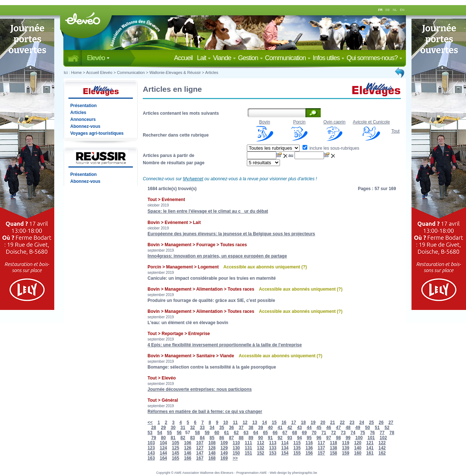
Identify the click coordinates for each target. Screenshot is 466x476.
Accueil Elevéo (99, 72)
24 (362, 422)
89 (251, 438)
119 (345, 443)
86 (222, 438)
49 (358, 428)
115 (297, 443)
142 (382, 448)
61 (227, 433)
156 (309, 453)
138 (333, 448)
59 (207, 433)
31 (183, 428)
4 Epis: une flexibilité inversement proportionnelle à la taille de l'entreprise (225, 345)
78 (392, 433)
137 (321, 448)
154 (285, 453)
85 (212, 438)
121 (370, 443)
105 (175, 443)
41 (280, 428)
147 (200, 453)
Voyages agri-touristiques (97, 133)
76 (372, 433)
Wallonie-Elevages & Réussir (175, 72)
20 (323, 422)
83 (192, 438)
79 (153, 438)
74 (353, 433)
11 (235, 422)
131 (248, 448)
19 (313, 422)
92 (280, 438)
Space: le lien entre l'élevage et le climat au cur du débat (208, 211)
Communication (288, 58)
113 (273, 443)
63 (246, 433)
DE (388, 10)
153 (273, 453)
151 (248, 453)
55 (169, 433)
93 (290, 438)
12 (245, 422)
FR (380, 10)
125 (175, 448)
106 (187, 443)
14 (264, 422)
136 (309, 448)
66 (275, 433)
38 (251, 428)
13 (255, 422)
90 (260, 438)
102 (383, 438)
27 (391, 422)
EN (402, 10)
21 (333, 422)
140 (358, 448)
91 (270, 438)
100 (359, 438)
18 (303, 422)
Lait (204, 58)
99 (348, 438)
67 (285, 433)
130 (236, 448)
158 (333, 453)
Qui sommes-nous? (374, 58)
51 (377, 428)
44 (309, 428)
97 (329, 438)
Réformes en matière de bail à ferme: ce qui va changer (205, 412)
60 (217, 433)
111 (248, 443)
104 (163, 443)
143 (151, 453)
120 (358, 443)
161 (370, 453)
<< (150, 422)
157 (321, 453)
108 (212, 443)
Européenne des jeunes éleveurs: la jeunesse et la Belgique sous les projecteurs (231, 234)
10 (226, 422)
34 (212, 428)
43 (299, 428)
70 (314, 433)
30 (173, 428)
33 (202, 428)
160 (358, 453)
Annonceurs (83, 119)
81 (173, 438)
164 (163, 458)
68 (295, 433)
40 (270, 428)
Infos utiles (329, 58)
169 (224, 458)
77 (382, 433)
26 (381, 422)
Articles (212, 72)
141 (370, 448)
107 (200, 443)
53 (150, 433)
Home (76, 72)
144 (163, 453)
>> (235, 458)
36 (231, 428)
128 (212, 448)
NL (395, 10)
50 (368, 428)
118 (333, 443)
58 (197, 433)
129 (224, 448)
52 (387, 428)
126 (187, 448)
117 (321, 443)
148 (212, 453)
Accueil (185, 58)
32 (192, 428)
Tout (396, 131)
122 (382, 443)
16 (284, 422)
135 (297, 448)
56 (179, 433)
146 (187, 453)
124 (163, 448)
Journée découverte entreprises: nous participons (200, 389)
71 (324, 433)
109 (224, 443)
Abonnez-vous (85, 126)
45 (319, 428)
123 (151, 448)
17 (294, 422)
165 (175, 458)
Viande (224, 58)
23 (352, 422)
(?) (304, 267)
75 (362, 433)
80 (163, 438)
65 (265, 433)
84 (202, 438)
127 (200, 448)
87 (231, 438)
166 (187, 458)
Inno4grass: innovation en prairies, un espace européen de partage (217, 256)
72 (333, 433)
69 (304, 433)
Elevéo (98, 58)
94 (299, 438)
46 (329, 428)
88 (241, 438)
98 (338, 438)
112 (261, 443)
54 (160, 433)
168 (212, 458)
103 (151, 443)
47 (338, 428)
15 (274, 422)
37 (241, 428)
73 (343, 433)
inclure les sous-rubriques (331, 148)
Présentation (84, 106)
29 (163, 428)
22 (342, 422)
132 (261, 448)
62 (236, 433)
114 (285, 443)
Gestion (250, 58)
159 (345, 453)
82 (183, 438)
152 (261, 453)
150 (236, 453)
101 (371, 438)
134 (285, 448)
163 (151, 458)
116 (309, 443)
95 (309, 438)
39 (260, 428)
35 (222, 428)
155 (297, 453)
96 (319, 438)
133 (273, 448)
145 (175, 453)
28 (153, 428)
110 (236, 443)
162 (382, 453)
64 (256, 433)
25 (372, 422)
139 (345, 448)
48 (348, 428)
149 (224, 453)
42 (290, 428)
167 (200, 458)
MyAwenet (193, 179)
